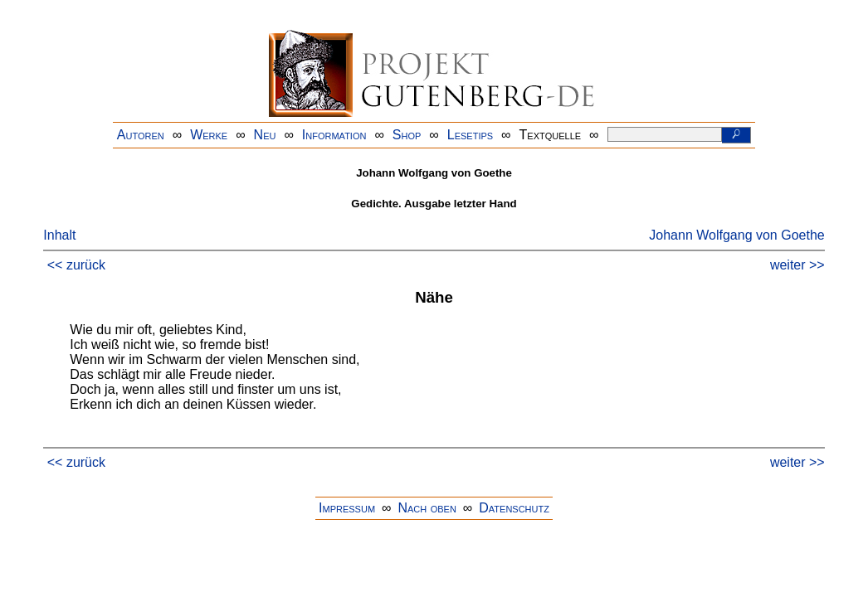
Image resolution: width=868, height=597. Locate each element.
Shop (407, 135)
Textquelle (551, 135)
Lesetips (470, 135)
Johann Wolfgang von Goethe (736, 235)
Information (334, 135)
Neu (265, 135)
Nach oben (427, 508)
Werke (209, 135)
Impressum (347, 508)
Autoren (141, 135)
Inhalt (59, 235)
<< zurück (76, 265)
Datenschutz (514, 508)
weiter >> (797, 265)
